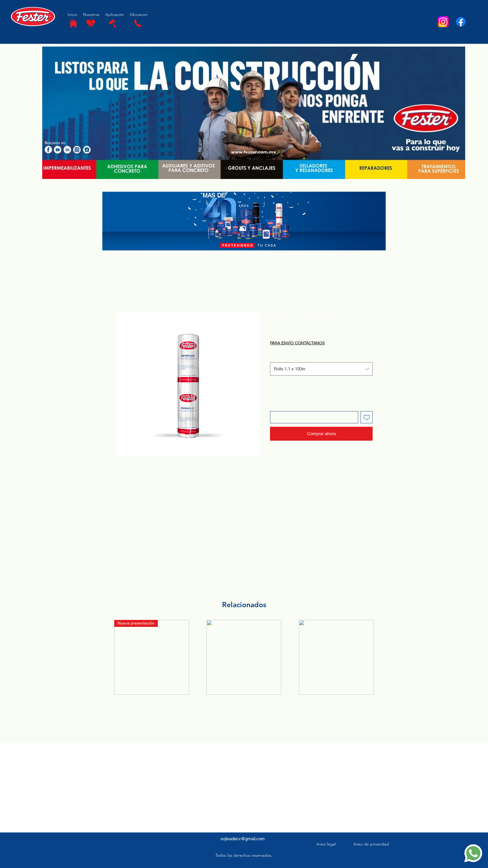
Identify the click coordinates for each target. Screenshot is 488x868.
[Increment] (292, 396)
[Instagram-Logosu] (443, 22)
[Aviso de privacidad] (371, 844)
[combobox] (321, 369)
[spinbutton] (283, 396)
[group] (244, 681)
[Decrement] (275, 396)
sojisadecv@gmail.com (243, 839)
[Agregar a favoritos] (367, 417)
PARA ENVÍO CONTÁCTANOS (152, 721)
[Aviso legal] (326, 844)
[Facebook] (461, 22)
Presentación (284, 356)
